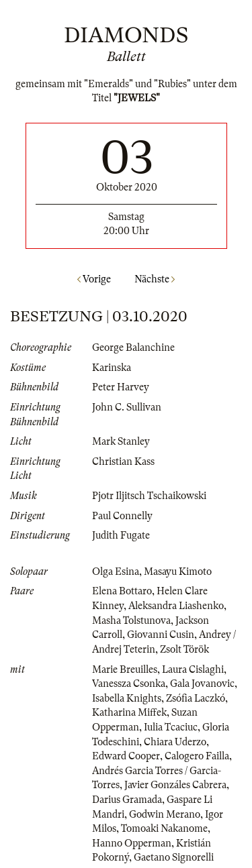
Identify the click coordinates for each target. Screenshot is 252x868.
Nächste (155, 279)
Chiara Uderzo (175, 742)
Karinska (112, 368)
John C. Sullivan (127, 407)
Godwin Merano (165, 814)
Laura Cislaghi (193, 669)
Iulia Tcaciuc (171, 727)
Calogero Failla (197, 756)
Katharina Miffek (129, 712)
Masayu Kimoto (178, 572)
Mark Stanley (121, 441)
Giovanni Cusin (161, 635)
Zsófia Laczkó (196, 698)
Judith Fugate (121, 535)
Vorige (94, 279)
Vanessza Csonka (129, 684)
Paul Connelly (122, 516)
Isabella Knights (127, 698)
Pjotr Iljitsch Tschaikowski (149, 496)
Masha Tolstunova (131, 620)
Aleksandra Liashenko (176, 606)
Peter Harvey (121, 387)
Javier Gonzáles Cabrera (175, 785)
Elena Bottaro (122, 591)
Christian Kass (123, 462)
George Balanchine (133, 347)
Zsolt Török (184, 649)
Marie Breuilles (125, 669)
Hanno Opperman (132, 843)
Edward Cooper (126, 756)
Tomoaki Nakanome (164, 828)
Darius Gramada (127, 800)
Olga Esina (116, 572)
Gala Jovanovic (202, 684)
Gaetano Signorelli (174, 857)
